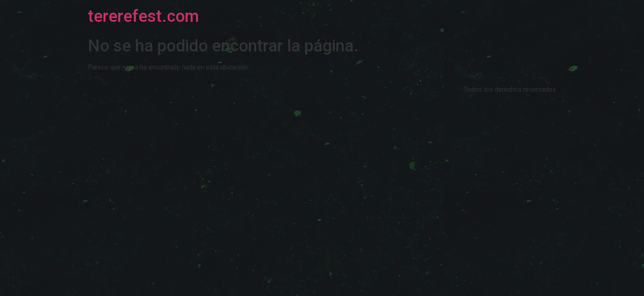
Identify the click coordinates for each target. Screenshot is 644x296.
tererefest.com (143, 16)
